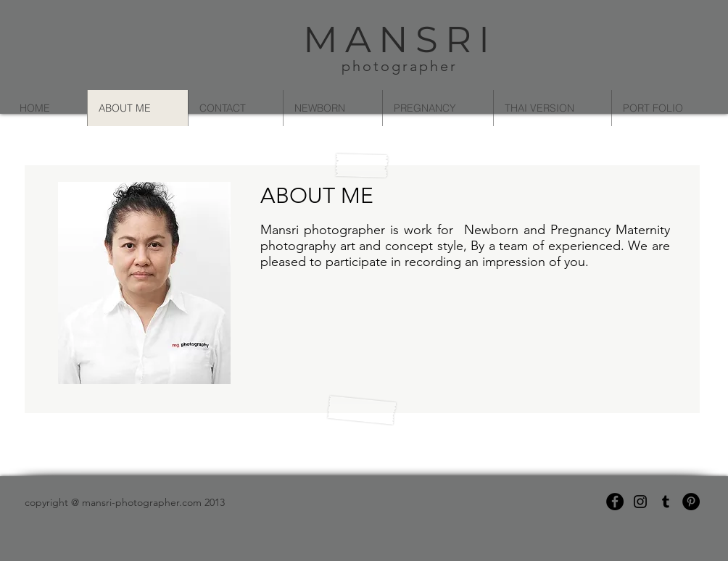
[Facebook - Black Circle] (615, 502)
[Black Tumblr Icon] (666, 502)
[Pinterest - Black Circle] (691, 502)
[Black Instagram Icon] (640, 502)
